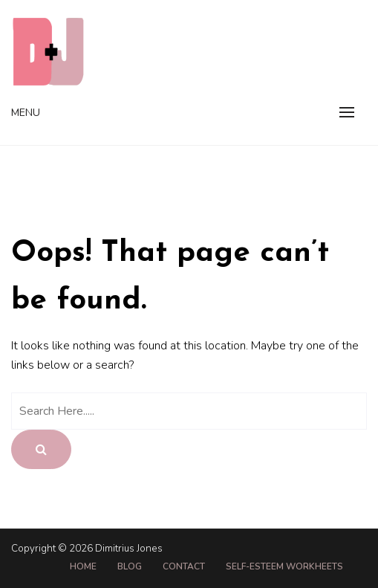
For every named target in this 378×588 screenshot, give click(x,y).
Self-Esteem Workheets (284, 566)
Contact (184, 566)
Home (83, 566)
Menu (26, 113)
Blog (130, 566)
